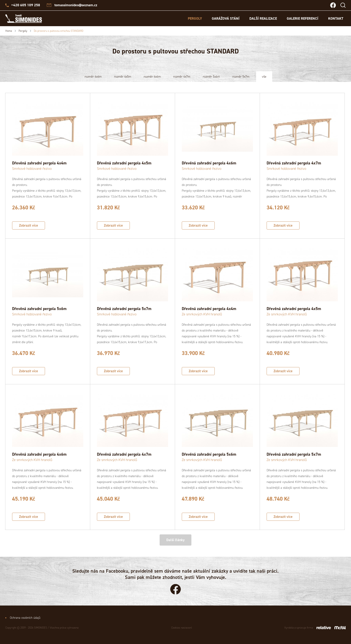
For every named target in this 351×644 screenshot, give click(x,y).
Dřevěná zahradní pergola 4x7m (294, 163)
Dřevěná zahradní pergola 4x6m (209, 163)
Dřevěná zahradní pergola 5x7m (124, 309)
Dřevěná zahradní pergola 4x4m (39, 163)
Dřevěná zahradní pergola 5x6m (39, 309)
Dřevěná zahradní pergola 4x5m (124, 163)
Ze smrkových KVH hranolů (202, 314)
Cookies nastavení (182, 628)
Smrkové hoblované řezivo (32, 169)
